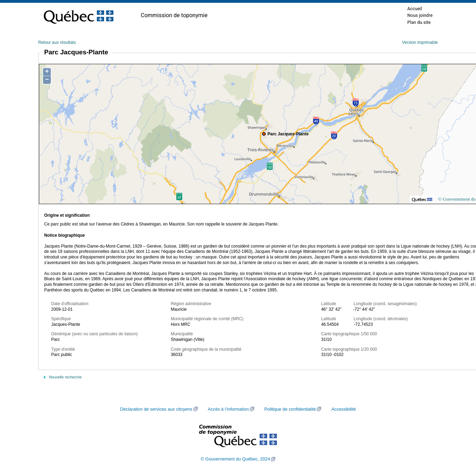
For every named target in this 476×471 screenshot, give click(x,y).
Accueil (415, 9)
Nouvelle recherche (65, 377)
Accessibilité (344, 409)
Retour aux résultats (57, 42)
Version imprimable (420, 42)
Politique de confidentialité (290, 409)
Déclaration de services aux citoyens (156, 409)
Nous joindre (420, 15)
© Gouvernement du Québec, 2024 (236, 459)
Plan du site (419, 22)
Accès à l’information (228, 409)
